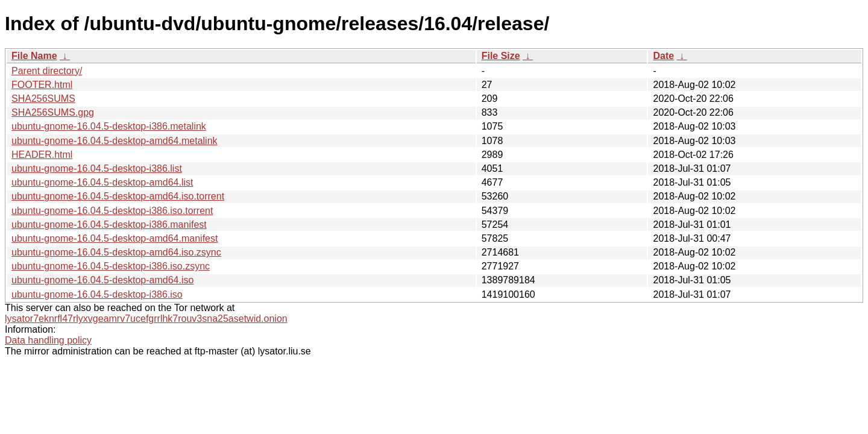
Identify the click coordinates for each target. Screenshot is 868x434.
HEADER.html (42, 155)
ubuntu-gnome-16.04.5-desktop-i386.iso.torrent (112, 211)
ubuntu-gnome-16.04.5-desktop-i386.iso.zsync (111, 266)
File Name (34, 56)
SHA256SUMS (43, 99)
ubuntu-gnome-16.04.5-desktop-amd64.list (102, 182)
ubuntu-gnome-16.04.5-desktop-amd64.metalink (115, 141)
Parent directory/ (47, 71)
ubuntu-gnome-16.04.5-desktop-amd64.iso (102, 280)
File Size (501, 56)
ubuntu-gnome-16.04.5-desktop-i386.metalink (109, 126)
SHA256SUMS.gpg (53, 112)
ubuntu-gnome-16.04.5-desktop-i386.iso (97, 294)
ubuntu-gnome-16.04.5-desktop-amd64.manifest (115, 238)
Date (663, 56)
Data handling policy (48, 340)
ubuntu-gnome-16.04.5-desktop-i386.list (97, 168)
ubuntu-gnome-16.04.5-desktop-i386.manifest (109, 225)
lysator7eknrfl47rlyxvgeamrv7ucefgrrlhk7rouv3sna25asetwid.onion (146, 319)
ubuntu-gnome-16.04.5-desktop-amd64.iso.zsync (116, 252)
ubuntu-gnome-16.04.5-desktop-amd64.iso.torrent (118, 196)
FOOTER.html (42, 85)
